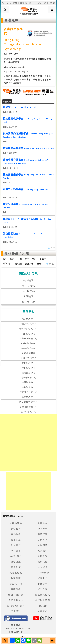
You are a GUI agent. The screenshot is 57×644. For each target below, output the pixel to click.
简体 (53, 3)
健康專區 (43, 540)
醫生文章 (16, 540)
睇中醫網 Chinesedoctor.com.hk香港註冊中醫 (17, 629)
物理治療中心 (28, 373)
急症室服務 (28, 286)
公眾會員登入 (16, 600)
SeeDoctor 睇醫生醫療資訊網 (17, 3)
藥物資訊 (16, 562)
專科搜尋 (16, 534)
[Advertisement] (28, 443)
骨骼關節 (16, 545)
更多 (51, 247)
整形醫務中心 (28, 387)
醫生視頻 (43, 589)
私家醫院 (29, 296)
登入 (40, 3)
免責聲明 (43, 611)
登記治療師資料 (16, 606)
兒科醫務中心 (28, 363)
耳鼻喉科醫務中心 (28, 339)
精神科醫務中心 (29, 348)
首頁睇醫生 (16, 523)
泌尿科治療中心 (29, 412)
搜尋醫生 (43, 523)
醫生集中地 (28, 302)
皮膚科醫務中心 (29, 343)
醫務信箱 (16, 567)
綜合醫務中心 (28, 319)
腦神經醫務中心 (29, 378)
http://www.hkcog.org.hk (16, 72)
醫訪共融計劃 (16, 595)
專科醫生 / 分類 (17, 253)
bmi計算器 (16, 556)
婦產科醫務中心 (29, 324)
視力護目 (16, 551)
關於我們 (43, 606)
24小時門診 (29, 291)
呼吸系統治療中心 (28, 402)
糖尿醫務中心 (28, 397)
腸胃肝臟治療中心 (28, 407)
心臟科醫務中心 (29, 358)
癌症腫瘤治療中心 (28, 392)
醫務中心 (43, 578)
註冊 (46, 3)
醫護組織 (16, 589)
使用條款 (16, 611)
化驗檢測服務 (28, 353)
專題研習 (43, 534)
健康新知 (43, 556)
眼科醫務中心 (28, 334)
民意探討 (43, 551)
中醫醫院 (43, 584)
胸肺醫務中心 (28, 382)
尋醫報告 (16, 529)
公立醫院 (29, 280)
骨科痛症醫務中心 (28, 329)
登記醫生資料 (43, 600)
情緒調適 (43, 545)
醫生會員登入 (43, 595)
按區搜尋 (43, 529)
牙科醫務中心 (28, 368)
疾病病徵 (43, 562)
